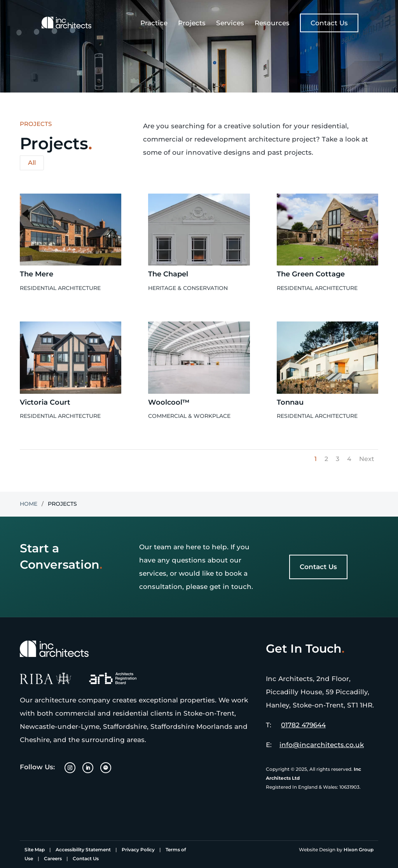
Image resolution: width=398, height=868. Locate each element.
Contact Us (329, 23)
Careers (53, 858)
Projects (192, 24)
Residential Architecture (60, 288)
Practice (154, 24)
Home (29, 504)
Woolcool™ (169, 402)
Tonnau (290, 402)
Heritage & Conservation (188, 288)
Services (230, 24)
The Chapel (168, 274)
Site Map (35, 850)
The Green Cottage (311, 274)
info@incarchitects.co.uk (322, 745)
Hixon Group (359, 850)
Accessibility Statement (83, 850)
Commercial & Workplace (189, 416)
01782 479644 (303, 725)
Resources (272, 24)
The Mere (37, 274)
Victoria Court (45, 402)
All (32, 163)
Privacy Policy (138, 850)
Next (367, 459)
